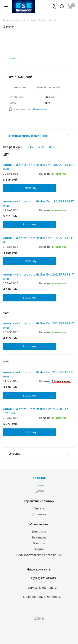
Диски (39, 491)
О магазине (39, 524)
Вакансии (39, 537)
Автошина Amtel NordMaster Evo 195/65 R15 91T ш (39, 240)
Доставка (39, 514)
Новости (39, 543)
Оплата (39, 508)
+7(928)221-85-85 (42, 578)
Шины (39, 485)
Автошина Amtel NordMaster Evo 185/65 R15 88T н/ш (39, 167)
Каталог (39, 478)
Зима (12, 58)
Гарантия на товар (39, 501)
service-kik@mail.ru (42, 588)
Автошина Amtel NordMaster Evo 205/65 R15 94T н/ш (39, 277)
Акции (39, 549)
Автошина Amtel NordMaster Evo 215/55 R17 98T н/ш (38, 374)
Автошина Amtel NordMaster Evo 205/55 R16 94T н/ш (39, 325)
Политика (39, 532)
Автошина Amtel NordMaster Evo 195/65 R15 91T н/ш (39, 203)
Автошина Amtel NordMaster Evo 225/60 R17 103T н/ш (35, 411)
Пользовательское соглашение (39, 555)
